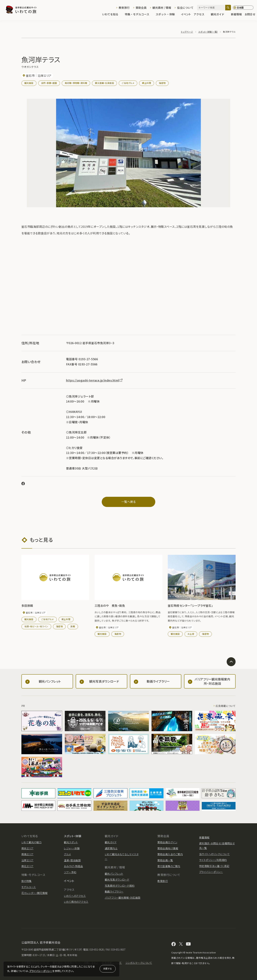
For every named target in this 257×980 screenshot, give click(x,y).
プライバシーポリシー (41, 971)
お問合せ (250, 15)
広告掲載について (226, 706)
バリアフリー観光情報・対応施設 (123, 898)
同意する (108, 968)
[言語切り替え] (243, 8)
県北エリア (27, 866)
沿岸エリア (27, 860)
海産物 (162, 83)
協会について (185, 8)
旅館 (73, 626)
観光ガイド (219, 15)
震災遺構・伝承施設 (104, 83)
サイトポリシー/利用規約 (213, 860)
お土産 (191, 634)
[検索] (228, 8)
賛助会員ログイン (167, 842)
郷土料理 (147, 83)
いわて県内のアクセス (76, 902)
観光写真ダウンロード (117, 880)
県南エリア (27, 854)
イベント (186, 15)
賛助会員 (141, 8)
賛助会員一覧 (165, 860)
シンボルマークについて (139, 963)
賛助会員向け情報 (168, 848)
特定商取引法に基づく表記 (214, 866)
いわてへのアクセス (75, 896)
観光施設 (29, 83)
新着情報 (236, 15)
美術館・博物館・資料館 (76, 83)
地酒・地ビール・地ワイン (36, 626)
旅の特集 (27, 881)
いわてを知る (112, 15)
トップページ (187, 32)
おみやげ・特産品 (73, 866)
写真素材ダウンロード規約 (120, 886)
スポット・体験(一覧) (208, 32)
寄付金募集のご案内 (169, 866)
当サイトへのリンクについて (214, 854)
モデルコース (29, 887)
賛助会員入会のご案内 (170, 854)
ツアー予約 (70, 872)
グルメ (67, 854)
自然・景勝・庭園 (49, 83)
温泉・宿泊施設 (72, 860)
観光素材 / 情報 (162, 8)
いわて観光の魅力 (32, 842)
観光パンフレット (114, 874)
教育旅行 (124, 8)
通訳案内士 (111, 848)
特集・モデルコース (139, 15)
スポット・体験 (167, 15)
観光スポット (71, 842)
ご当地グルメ (128, 83)
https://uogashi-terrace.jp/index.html (95, 380)
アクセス (201, 15)
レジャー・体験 (72, 848)
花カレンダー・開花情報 (34, 893)
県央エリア (27, 848)
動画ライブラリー (114, 891)
